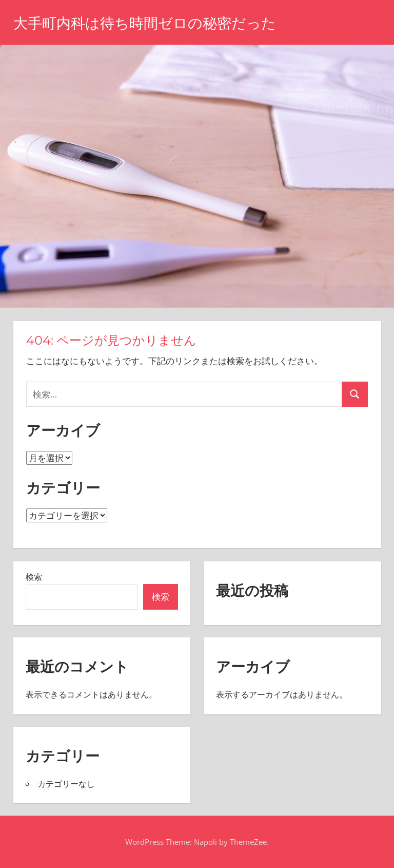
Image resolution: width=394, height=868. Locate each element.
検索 (34, 577)
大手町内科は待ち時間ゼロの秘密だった (145, 23)
